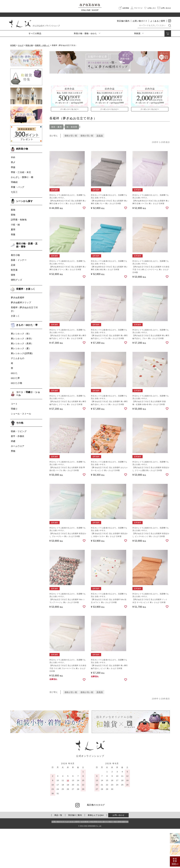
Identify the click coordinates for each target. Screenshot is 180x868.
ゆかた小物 (17, 383)
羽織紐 (14, 182)
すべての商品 (35, 33)
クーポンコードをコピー (70, 146)
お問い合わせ (118, 854)
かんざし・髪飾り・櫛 (22, 177)
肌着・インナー (19, 260)
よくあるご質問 (158, 21)
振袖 (13, 210)
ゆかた (14, 373)
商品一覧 (58, 854)
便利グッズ (17, 280)
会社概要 (85, 861)
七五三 (14, 192)
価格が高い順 (87, 173)
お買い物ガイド (140, 21)
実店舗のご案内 (75, 854)
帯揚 (13, 167)
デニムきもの (18, 358)
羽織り (14, 409)
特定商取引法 (101, 861)
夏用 (13, 229)
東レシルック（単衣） (22, 338)
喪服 (13, 234)
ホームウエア (18, 446)
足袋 (13, 265)
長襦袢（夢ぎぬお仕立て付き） (24, 309)
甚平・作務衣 (18, 436)
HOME (13, 45)
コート (14, 404)
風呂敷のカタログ (96, 844)
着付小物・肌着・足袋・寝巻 (27, 245)
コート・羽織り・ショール (28, 394)
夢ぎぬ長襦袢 (18, 297)
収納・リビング (19, 431)
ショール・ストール (21, 414)
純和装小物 (22, 149)
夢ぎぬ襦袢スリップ (21, 302)
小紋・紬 (15, 225)
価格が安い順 (71, 173)
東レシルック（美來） (22, 343)
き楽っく (15, 316)
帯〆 (13, 162)
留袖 (13, 215)
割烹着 (14, 270)
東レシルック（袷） (21, 334)
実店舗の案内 (123, 21)
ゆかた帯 (15, 378)
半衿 (13, 157)
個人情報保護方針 (121, 861)
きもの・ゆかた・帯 (27, 325)
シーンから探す (25, 201)
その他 (20, 423)
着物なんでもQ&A (96, 854)
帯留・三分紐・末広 (21, 172)
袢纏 (13, 441)
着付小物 (15, 255)
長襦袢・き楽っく (42, 45)
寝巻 (13, 275)
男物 (13, 451)
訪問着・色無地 (19, 220)
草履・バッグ (18, 187)
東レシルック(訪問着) (22, 353)
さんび (21, 45)
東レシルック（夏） (21, 348)
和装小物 (29, 45)
